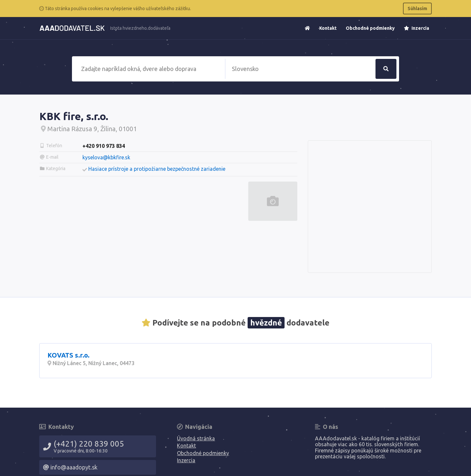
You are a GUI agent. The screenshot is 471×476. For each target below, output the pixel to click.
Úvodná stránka (196, 438)
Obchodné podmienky (370, 28)
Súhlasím (417, 9)
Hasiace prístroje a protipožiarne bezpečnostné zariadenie (157, 169)
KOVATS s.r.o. (69, 355)
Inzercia (417, 28)
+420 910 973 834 (104, 146)
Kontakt (328, 28)
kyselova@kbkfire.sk (106, 157)
